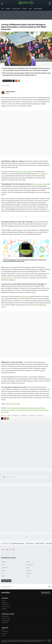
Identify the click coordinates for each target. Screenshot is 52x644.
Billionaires (25, 415)
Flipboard (16, 81)
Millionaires (16, 415)
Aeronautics (5, 568)
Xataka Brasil (5, 622)
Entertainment (38, 9)
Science (25, 9)
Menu (2, 4)
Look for (50, 587)
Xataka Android (5, 604)
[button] (11, 92)
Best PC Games (30, 543)
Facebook (11, 549)
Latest (50, 4)
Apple (3, 570)
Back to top (45, 593)
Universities (40, 415)
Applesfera (4, 609)
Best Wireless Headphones (18, 543)
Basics (28, 568)
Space (30, 9)
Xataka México (5, 616)
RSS (14, 549)
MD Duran (9, 404)
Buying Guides (16, 9)
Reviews (8, 9)
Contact (4, 636)
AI (2, 573)
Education (32, 415)
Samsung (29, 573)
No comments (8, 81)
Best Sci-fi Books (40, 543)
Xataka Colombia (6, 618)
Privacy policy (5, 631)
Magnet (9, 415)
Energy (28, 562)
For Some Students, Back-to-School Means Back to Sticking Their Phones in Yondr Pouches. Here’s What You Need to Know (25, 261)
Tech (3, 9)
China (3, 576)
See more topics (6, 581)
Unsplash (16, 404)
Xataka (3, 600)
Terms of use (5, 633)
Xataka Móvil (5, 602)
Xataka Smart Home (6, 607)
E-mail (19, 81)
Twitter (51, 9)
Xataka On (26, 3)
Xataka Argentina (6, 620)
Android (28, 570)
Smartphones (30, 565)
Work (28, 576)
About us (4, 629)
